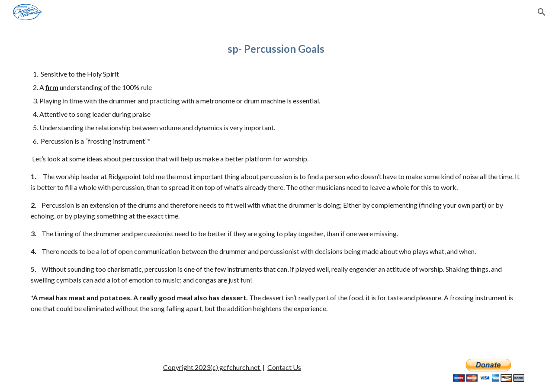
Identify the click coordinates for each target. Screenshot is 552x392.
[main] (276, 49)
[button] (542, 12)
